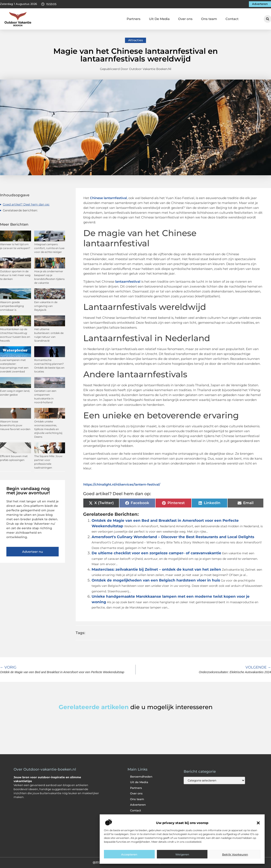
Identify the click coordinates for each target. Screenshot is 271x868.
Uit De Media (159, 19)
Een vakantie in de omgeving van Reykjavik (46, 306)
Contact (232, 19)
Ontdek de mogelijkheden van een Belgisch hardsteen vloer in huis (156, 580)
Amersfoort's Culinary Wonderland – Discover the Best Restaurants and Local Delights (173, 537)
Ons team (209, 19)
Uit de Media (139, 782)
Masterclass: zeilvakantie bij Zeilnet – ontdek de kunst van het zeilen (156, 569)
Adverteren (138, 805)
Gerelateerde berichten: (20, 210)
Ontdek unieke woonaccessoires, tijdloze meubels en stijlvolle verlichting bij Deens (48, 429)
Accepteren (129, 854)
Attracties (135, 40)
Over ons (185, 19)
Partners (134, 19)
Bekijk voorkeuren (235, 854)
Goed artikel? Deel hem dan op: (26, 204)
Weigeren (182, 854)
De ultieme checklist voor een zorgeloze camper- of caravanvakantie (156, 553)
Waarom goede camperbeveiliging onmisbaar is (12, 306)
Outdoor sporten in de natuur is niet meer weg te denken (15, 275)
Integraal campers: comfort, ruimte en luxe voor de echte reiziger (49, 248)
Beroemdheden (141, 777)
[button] (258, 823)
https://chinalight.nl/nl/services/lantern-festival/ (122, 484)
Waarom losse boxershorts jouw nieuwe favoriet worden (15, 425)
